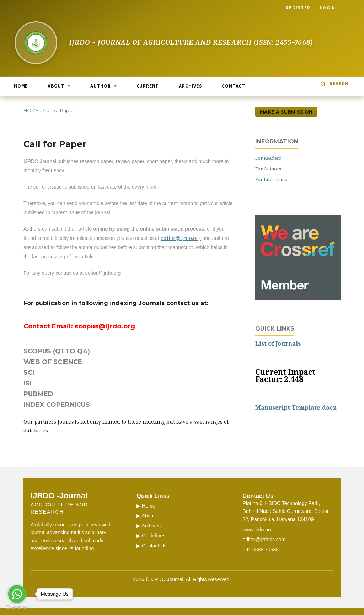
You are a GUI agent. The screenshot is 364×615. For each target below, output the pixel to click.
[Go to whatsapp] (17, 594)
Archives (190, 86)
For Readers (268, 158)
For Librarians (271, 179)
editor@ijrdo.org (181, 238)
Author (101, 86)
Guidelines (154, 536)
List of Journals (278, 343)
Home (21, 86)
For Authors (268, 169)
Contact (233, 86)
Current (148, 86)
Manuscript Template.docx (296, 408)
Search (339, 84)
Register (298, 8)
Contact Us (154, 546)
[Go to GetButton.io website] (17, 608)
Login (328, 8)
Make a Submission (286, 112)
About (56, 86)
